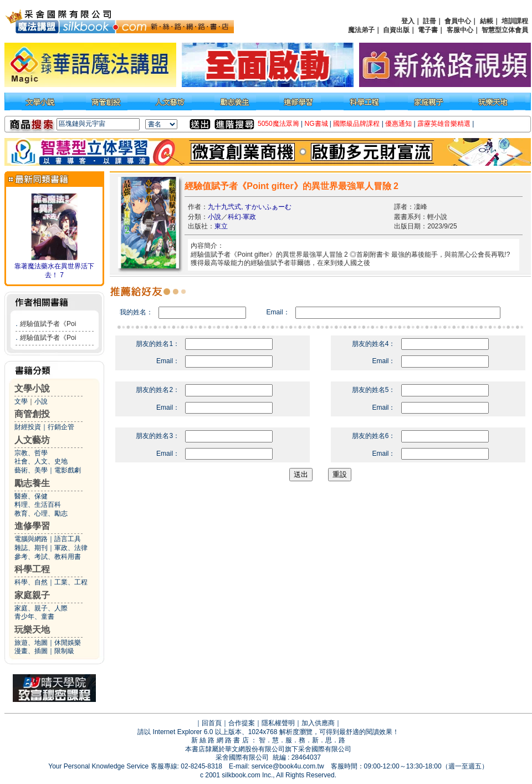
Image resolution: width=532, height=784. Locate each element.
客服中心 (460, 30)
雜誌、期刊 (31, 548)
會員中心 (458, 21)
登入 (408, 21)
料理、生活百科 (38, 505)
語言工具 (68, 539)
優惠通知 (398, 124)
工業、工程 (71, 582)
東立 (221, 226)
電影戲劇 (68, 470)
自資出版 (396, 30)
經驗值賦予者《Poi (48, 324)
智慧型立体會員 (505, 30)
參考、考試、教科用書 (48, 557)
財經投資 (28, 427)
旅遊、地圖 (31, 643)
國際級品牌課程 (356, 124)
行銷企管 (61, 427)
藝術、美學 (31, 470)
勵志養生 (32, 483)
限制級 (64, 651)
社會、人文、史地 (41, 461)
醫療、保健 (31, 496)
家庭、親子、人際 (41, 608)
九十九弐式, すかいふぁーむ (250, 207)
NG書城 (316, 124)
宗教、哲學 (31, 453)
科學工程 (32, 569)
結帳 (487, 21)
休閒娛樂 (68, 643)
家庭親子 (32, 595)
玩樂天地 (32, 630)
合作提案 (242, 723)
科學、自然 (31, 582)
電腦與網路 (31, 539)
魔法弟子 (361, 30)
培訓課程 (515, 21)
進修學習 (32, 526)
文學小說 (32, 388)
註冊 (429, 21)
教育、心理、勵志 (41, 513)
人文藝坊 (32, 440)
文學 (21, 401)
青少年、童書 (34, 617)
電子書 (428, 30)
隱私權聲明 (278, 723)
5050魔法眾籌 (278, 124)
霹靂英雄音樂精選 (444, 124)
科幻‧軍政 (242, 217)
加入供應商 (318, 723)
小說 (41, 401)
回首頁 (212, 723)
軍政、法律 (71, 548)
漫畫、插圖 (31, 651)
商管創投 (32, 414)
